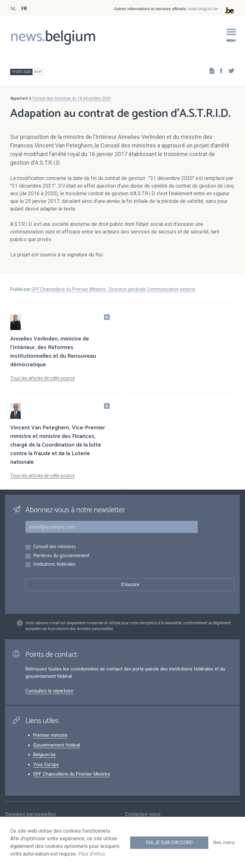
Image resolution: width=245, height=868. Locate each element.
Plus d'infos (92, 854)
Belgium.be (45, 755)
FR (24, 9)
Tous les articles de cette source (42, 378)
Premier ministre (50, 735)
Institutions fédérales (54, 565)
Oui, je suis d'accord (169, 843)
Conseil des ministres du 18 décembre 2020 (71, 98)
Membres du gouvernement (61, 556)
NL (13, 9)
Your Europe (46, 764)
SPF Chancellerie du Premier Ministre (72, 774)
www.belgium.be (203, 9)
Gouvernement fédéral (57, 745)
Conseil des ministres (55, 547)
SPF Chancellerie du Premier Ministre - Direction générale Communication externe (113, 289)
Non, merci (224, 843)
